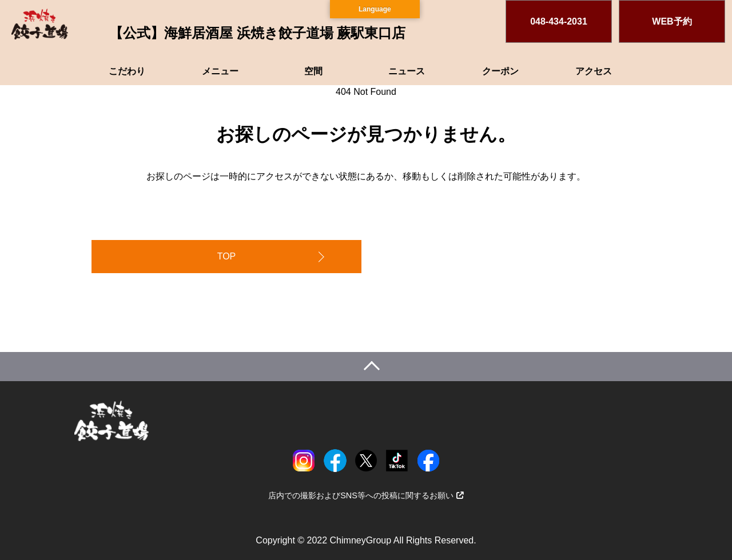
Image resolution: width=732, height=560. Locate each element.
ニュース (407, 71)
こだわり (127, 71)
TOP (227, 256)
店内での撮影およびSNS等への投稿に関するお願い (366, 495)
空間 (313, 71)
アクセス (594, 71)
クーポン (500, 71)
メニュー (220, 71)
